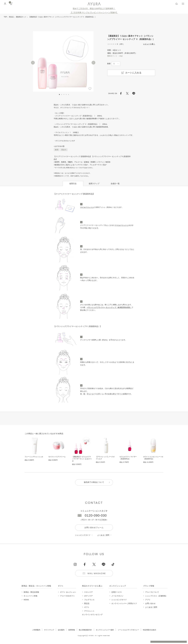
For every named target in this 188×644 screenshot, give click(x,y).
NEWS (26, 600)
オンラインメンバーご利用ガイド (124, 604)
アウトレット (89, 611)
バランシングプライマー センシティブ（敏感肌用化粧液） (109, 307)
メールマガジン (117, 596)
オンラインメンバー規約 (105, 630)
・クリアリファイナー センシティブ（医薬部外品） (74, 116)
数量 (109, 64)
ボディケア (89, 596)
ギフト (87, 607)
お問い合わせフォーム (94, 528)
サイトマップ (49, 630)
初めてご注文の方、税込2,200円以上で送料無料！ (94, 9)
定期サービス (117, 592)
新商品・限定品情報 (31, 592)
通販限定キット (21, 17)
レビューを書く (149, 44)
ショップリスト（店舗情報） (156, 596)
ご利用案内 (36, 630)
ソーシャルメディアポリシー (128, 630)
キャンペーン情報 (31, 596)
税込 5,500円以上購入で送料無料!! (163, 640)
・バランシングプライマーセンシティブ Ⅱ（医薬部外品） (76, 124)
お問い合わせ (150, 604)
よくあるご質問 (103, 535)
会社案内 (61, 630)
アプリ (148, 600)
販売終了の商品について (94, 482)
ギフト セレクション (68, 592)
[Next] (93, 63)
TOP (5, 17)
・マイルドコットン (61, 132)
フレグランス (89, 600)
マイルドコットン (87, 207)
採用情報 (72, 630)
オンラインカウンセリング (92, 615)
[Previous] (33, 63)
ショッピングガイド (83, 535)
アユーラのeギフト (67, 596)
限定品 (11, 17)
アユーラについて (152, 592)
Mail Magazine (97, 573)
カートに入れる (131, 73)
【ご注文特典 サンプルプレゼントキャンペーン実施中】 (94, 13)
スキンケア (89, 592)
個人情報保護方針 (85, 630)
